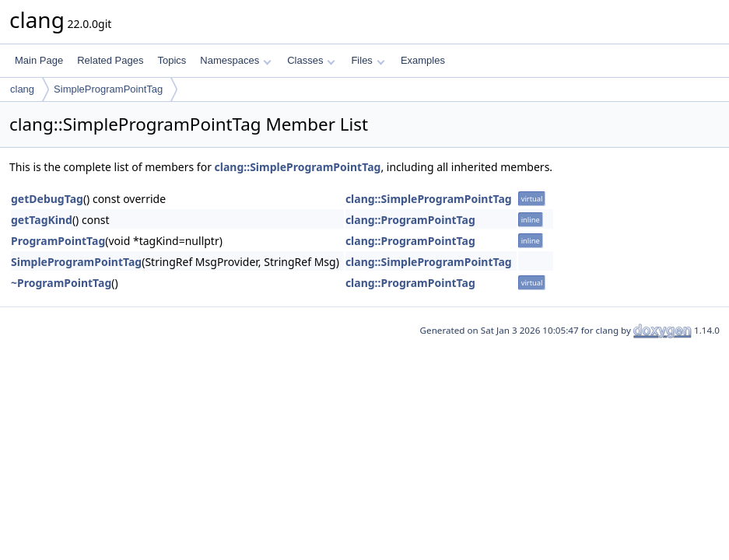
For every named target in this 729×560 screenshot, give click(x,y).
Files (368, 60)
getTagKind (42, 220)
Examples (423, 60)
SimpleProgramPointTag (108, 89)
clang (22, 89)
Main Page (39, 60)
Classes (311, 60)
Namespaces (235, 60)
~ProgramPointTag (61, 283)
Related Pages (110, 60)
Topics (172, 60)
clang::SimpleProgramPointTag (298, 167)
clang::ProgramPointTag (410, 220)
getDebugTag (47, 199)
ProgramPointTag (58, 241)
